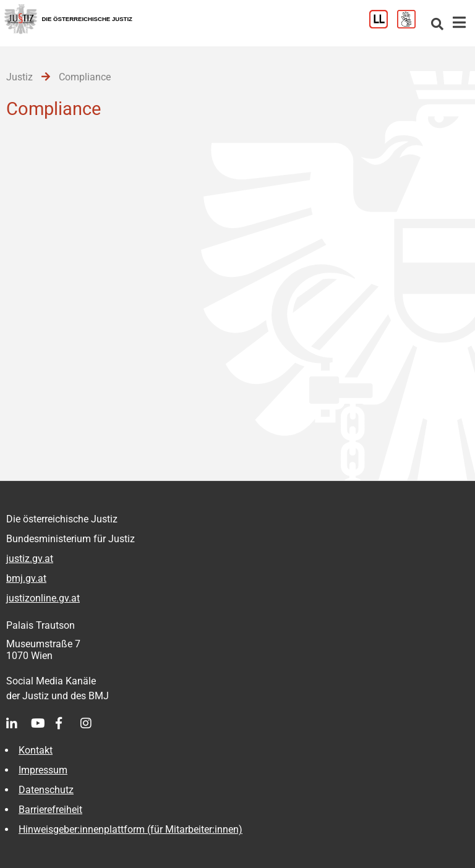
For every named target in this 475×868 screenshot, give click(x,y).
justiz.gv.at (30, 559)
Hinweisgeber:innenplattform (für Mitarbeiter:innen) (131, 829)
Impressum (43, 770)
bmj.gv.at (26, 578)
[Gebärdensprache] (411, 25)
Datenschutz (46, 790)
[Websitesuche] (437, 25)
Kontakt (36, 750)
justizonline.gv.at (43, 598)
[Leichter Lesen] (383, 25)
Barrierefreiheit (50, 810)
